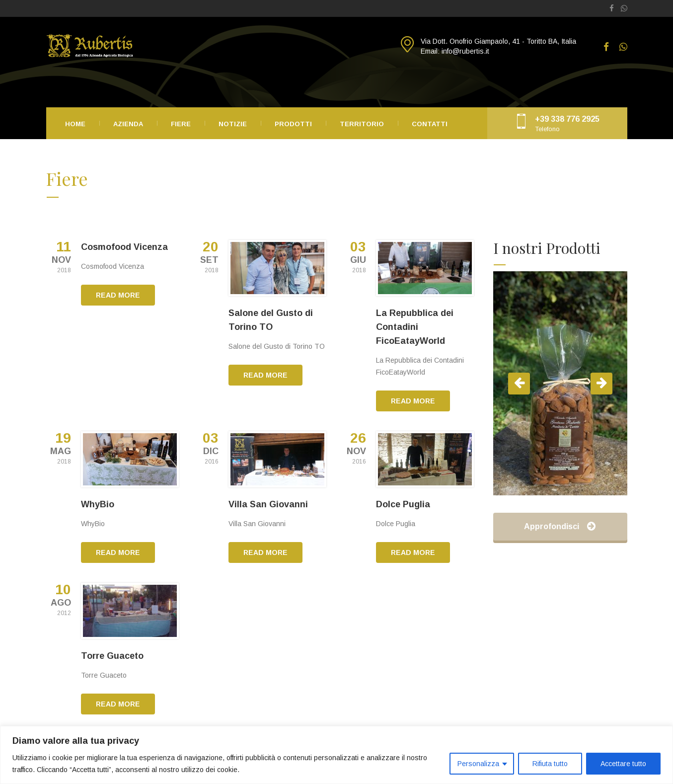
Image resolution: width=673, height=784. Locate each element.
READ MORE (118, 295)
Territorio (362, 124)
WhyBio (98, 504)
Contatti (430, 124)
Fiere (181, 124)
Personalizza (478, 764)
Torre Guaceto (112, 656)
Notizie (233, 124)
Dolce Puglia (403, 504)
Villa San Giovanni (268, 504)
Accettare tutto (623, 764)
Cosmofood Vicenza (124, 247)
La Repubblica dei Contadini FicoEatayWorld (415, 327)
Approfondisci (560, 526)
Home (75, 124)
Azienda (128, 124)
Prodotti (293, 124)
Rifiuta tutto (550, 764)
